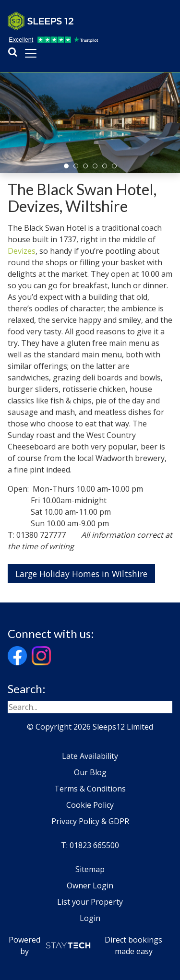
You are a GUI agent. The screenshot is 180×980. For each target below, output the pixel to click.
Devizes (22, 251)
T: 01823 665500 (90, 845)
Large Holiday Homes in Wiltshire (81, 574)
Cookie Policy (90, 805)
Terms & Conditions (90, 789)
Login (90, 918)
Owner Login (90, 886)
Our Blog (90, 772)
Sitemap (90, 869)
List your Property (90, 902)
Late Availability (90, 756)
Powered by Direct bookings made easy (86, 945)
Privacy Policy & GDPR (90, 821)
